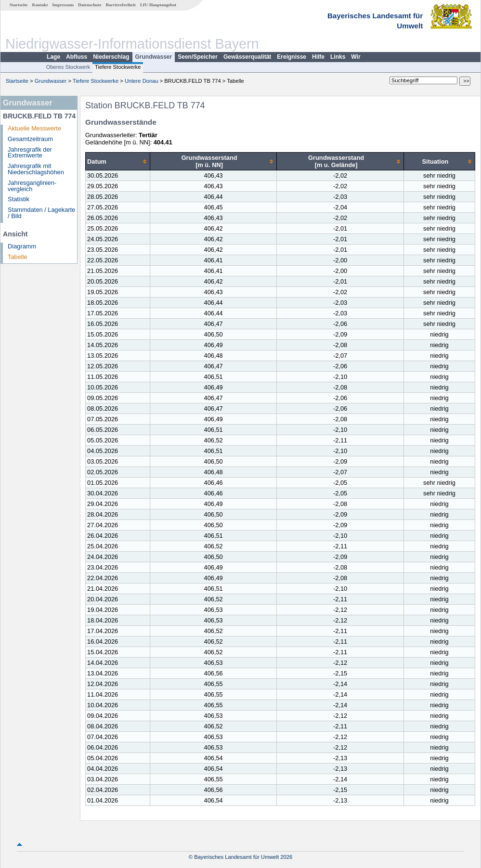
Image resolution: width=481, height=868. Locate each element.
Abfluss (77, 57)
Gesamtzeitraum (30, 139)
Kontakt (40, 5)
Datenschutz (90, 5)
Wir (356, 57)
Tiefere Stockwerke (118, 67)
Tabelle (18, 257)
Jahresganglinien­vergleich (32, 186)
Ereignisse (292, 57)
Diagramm (22, 246)
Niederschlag (111, 57)
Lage (53, 57)
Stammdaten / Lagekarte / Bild (41, 213)
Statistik (19, 199)
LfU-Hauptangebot (158, 5)
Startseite (19, 5)
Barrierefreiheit (121, 5)
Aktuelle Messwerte (34, 128)
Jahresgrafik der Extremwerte (30, 153)
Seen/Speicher (198, 57)
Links (338, 57)
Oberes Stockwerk (68, 67)
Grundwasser (154, 57)
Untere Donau (142, 81)
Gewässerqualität (247, 57)
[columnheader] (118, 162)
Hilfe (318, 57)
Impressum (63, 5)
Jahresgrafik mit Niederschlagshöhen (36, 169)
